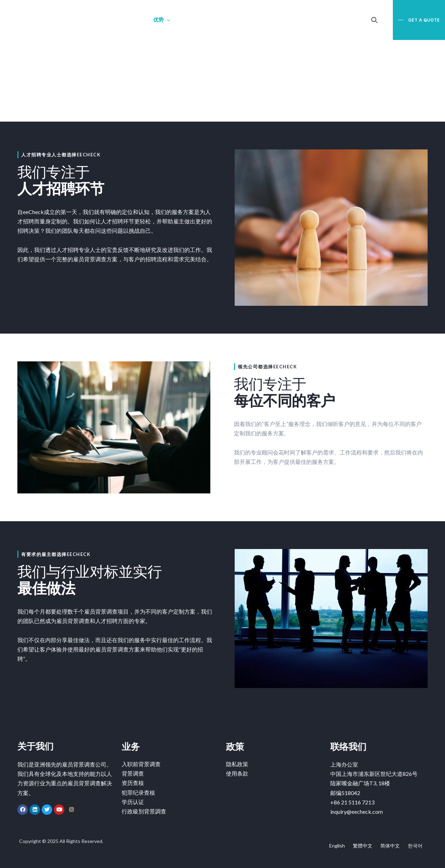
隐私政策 (237, 764)
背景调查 (133, 774)
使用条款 (237, 774)
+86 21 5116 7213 (352, 802)
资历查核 (133, 783)
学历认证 (133, 802)
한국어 (415, 846)
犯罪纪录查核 (138, 793)
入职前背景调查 (141, 764)
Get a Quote (423, 20)
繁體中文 (363, 846)
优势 (159, 20)
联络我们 (191, 20)
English (337, 846)
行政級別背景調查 (144, 812)
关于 (104, 20)
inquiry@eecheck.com (357, 812)
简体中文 (390, 846)
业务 (131, 20)
